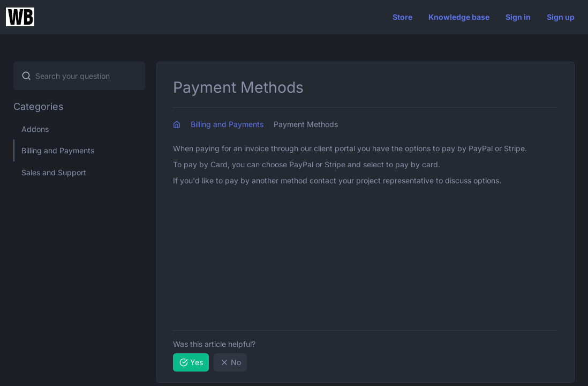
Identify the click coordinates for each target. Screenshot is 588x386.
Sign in (518, 17)
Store (402, 17)
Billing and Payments (58, 150)
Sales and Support (54, 172)
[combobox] (79, 76)
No (231, 362)
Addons (35, 129)
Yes (191, 362)
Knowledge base (459, 17)
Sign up (561, 17)
